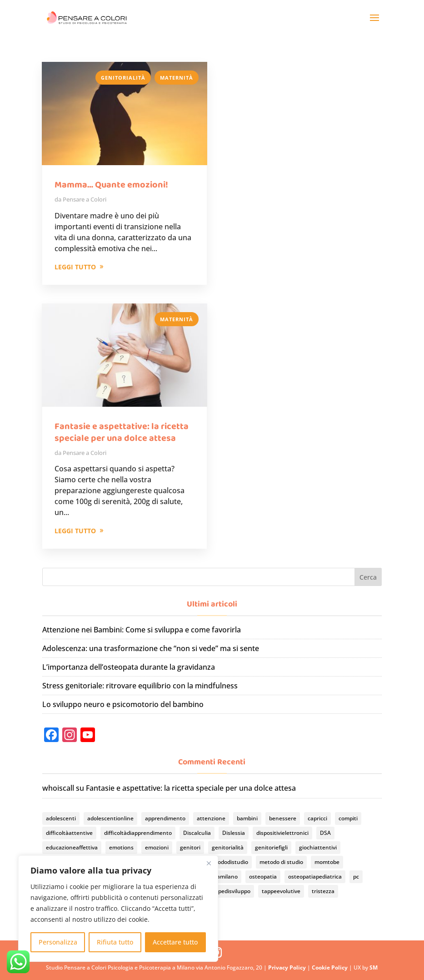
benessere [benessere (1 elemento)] (283, 818)
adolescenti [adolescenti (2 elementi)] (61, 818)
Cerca (368, 577)
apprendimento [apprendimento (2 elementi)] (165, 818)
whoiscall (58, 788)
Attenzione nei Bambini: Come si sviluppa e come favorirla (142, 630)
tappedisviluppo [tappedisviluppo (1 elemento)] (230, 891)
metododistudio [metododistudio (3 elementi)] (228, 862)
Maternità (177, 78)
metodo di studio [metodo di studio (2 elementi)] (281, 862)
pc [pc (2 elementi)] (356, 876)
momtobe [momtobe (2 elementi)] (327, 862)
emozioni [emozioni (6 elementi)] (157, 847)
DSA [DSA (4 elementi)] (325, 833)
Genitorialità (123, 78)
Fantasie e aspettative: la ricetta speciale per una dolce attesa (122, 432)
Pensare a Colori (85, 199)
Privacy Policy (288, 967)
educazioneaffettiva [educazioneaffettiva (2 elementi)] (72, 847)
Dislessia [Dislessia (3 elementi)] (234, 833)
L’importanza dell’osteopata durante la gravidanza (129, 667)
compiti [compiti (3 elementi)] (348, 818)
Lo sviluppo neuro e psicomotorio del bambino (123, 704)
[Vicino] (209, 863)
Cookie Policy (330, 967)
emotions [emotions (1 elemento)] (121, 847)
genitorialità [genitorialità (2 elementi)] (228, 847)
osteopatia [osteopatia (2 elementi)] (263, 876)
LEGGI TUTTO (75, 267)
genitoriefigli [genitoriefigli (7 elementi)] (271, 847)
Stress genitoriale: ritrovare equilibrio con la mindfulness (140, 686)
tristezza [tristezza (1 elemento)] (323, 891)
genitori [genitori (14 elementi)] (190, 847)
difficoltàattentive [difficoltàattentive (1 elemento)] (69, 833)
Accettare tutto (175, 942)
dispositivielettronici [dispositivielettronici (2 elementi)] (282, 833)
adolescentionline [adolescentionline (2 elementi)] (110, 818)
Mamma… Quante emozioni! (111, 185)
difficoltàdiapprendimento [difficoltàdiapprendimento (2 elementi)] (138, 833)
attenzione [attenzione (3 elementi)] (211, 818)
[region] (118, 909)
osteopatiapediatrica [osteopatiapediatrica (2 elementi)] (315, 876)
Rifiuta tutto (115, 942)
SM (374, 967)
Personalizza (58, 942)
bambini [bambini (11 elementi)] (247, 818)
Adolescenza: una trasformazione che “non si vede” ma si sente (151, 648)
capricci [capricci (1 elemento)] (317, 818)
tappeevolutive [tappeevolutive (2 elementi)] (281, 891)
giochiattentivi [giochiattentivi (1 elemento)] (318, 847)
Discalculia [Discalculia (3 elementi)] (197, 833)
